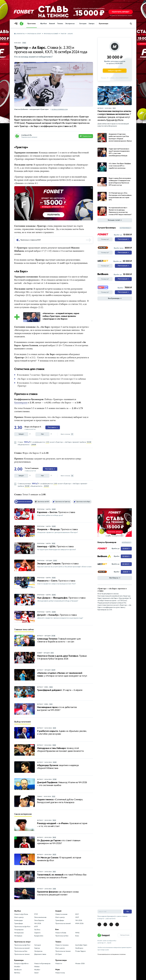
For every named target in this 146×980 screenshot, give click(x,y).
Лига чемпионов (40, 917)
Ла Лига (37, 930)
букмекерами (21, 403)
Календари (18, 920)
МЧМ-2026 (79, 923)
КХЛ (77, 914)
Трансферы (19, 923)
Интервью (18, 936)
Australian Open (81, 945)
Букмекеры (104, 24)
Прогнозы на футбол (22, 927)
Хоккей (52, 24)
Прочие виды (61, 960)
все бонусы (127, 542)
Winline (37, 967)
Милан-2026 (80, 964)
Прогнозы (32, 24)
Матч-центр (19, 917)
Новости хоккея (61, 914)
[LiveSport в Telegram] (99, 924)
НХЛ (77, 917)
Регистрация (123, 239)
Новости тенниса (62, 945)
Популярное (19, 930)
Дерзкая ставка (40, 954)
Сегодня (83, 24)
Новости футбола (21, 914)
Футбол (43, 24)
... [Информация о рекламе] (92, 188)
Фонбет (17, 967)
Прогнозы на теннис (22, 954)
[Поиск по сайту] (132, 24)
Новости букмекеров (42, 964)
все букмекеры (125, 228)
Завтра (91, 24)
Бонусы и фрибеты (21, 964)
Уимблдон (79, 948)
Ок (128, 911)
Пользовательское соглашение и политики (111, 954)
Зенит (36, 973)
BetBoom (18, 970)
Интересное (19, 933)
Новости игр (60, 973)
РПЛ (36, 914)
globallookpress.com (60, 109)
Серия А (37, 933)
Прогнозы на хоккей (51, 34)
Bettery (17, 973)
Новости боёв (61, 933)
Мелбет (37, 970)
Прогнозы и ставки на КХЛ (31, 240)
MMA (77, 933)
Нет (42, 434)
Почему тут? (105, 239)
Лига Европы (39, 920)
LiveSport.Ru (20, 34)
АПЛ (36, 927)
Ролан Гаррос (81, 951)
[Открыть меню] (16, 24)
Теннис (60, 24)
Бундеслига (39, 936)
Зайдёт (21, 434)
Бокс (77, 936)
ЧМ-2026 (38, 923)
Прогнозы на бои (21, 951)
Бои (57, 929)
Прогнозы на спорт (34, 34)
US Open (59, 954)
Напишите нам (125, 935)
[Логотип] (22, 24)
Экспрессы (70, 24)
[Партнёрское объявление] (115, 59)
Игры (58, 970)
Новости (59, 964)
